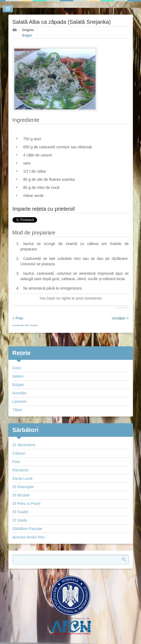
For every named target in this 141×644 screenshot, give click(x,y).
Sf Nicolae (21, 495)
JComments (122, 307)
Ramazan (21, 470)
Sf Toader (21, 512)
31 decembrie (24, 445)
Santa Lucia (22, 478)
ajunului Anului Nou (29, 537)
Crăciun (19, 453)
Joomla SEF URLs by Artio (25, 325)
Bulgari (27, 35)
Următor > (120, 318)
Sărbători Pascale (27, 529)
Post (16, 462)
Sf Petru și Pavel (27, 504)
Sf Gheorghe (23, 487)
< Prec (18, 318)
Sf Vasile (20, 520)
